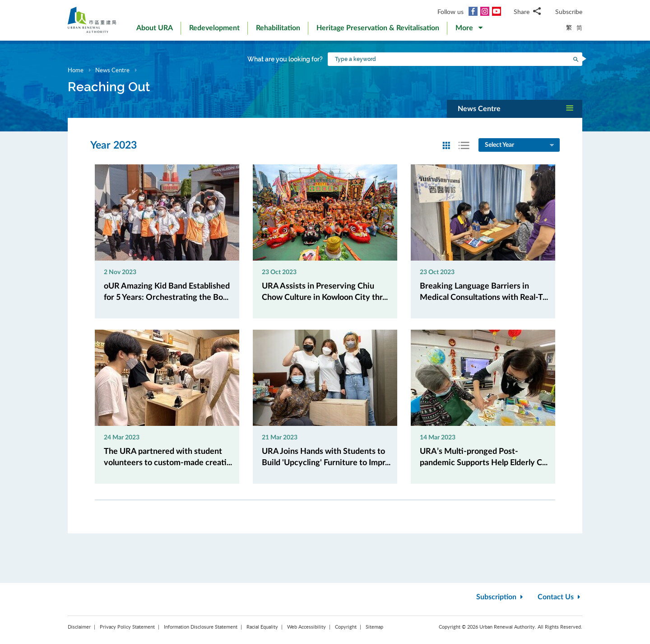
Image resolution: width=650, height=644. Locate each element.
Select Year (520, 145)
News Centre (112, 70)
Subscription (501, 597)
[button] (469, 30)
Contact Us (560, 597)
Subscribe (569, 12)
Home (76, 70)
